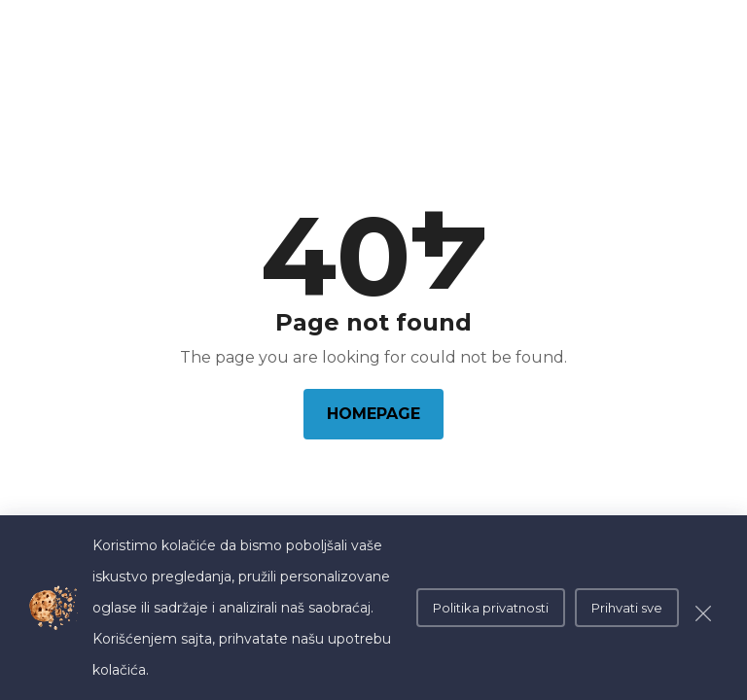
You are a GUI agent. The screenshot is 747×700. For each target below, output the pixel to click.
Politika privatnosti (491, 608)
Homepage (373, 414)
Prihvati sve (627, 608)
